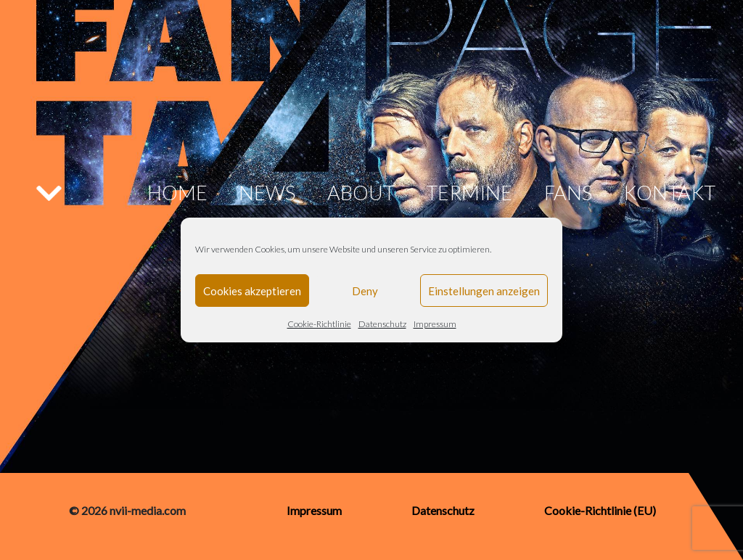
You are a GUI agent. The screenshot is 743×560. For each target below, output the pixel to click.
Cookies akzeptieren (252, 291)
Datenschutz (382, 324)
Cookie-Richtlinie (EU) (600, 510)
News (267, 193)
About (361, 193)
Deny (365, 291)
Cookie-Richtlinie (319, 324)
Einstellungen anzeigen (484, 291)
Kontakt (669, 193)
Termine (469, 193)
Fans (568, 193)
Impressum (435, 324)
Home (177, 193)
